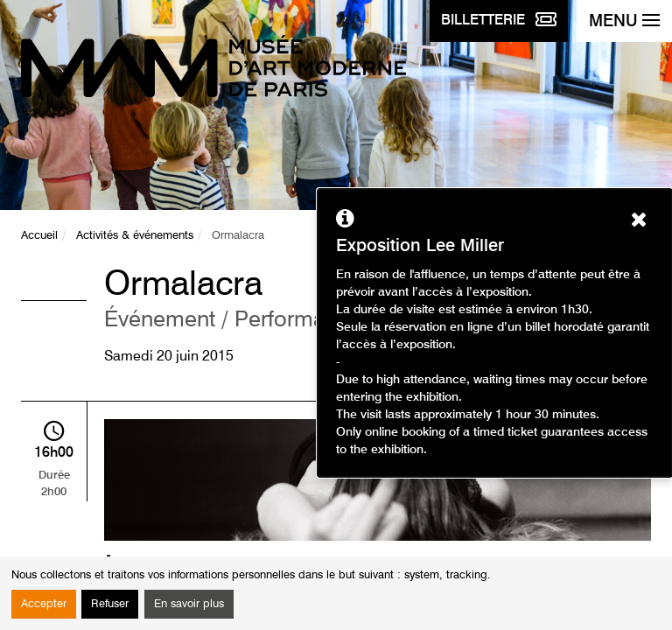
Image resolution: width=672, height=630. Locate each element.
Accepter (44, 604)
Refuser (110, 604)
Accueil (39, 236)
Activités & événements (135, 236)
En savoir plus (189, 604)
